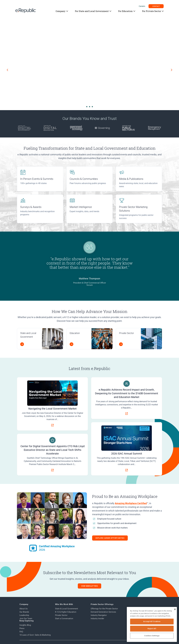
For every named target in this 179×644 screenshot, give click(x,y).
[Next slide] (172, 70)
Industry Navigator (98, 615)
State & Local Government (66, 609)
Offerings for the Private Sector (103, 609)
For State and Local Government (92, 11)
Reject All (152, 629)
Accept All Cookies (152, 621)
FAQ (126, 615)
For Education (125, 11)
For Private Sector (151, 11)
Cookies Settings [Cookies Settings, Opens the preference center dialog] (152, 636)
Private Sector (61, 615)
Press (127, 612)
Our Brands (24, 612)
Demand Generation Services (102, 612)
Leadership (24, 615)
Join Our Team (26, 619)
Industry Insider (96, 619)
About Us (24, 609)
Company (60, 11)
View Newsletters (89, 586)
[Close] (175, 609)
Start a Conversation (64, 619)
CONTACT (156, 6)
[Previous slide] (7, 70)
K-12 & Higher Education (65, 612)
